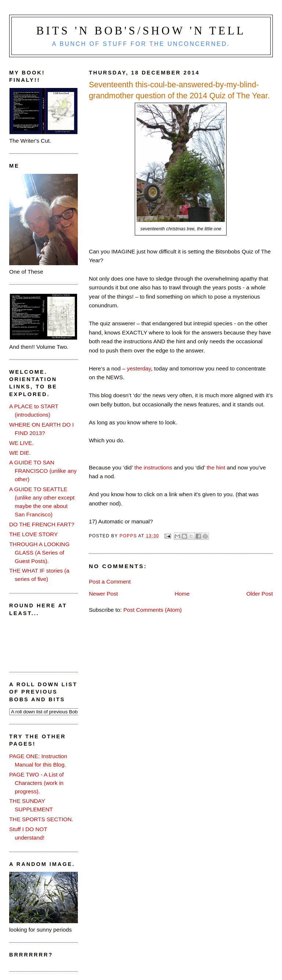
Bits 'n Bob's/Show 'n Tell (141, 31)
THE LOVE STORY (33, 534)
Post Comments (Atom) (153, 610)
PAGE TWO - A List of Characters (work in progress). (37, 783)
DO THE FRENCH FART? (42, 524)
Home (182, 594)
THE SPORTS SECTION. (41, 819)
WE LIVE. (21, 443)
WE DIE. (20, 453)
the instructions (153, 467)
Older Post (260, 594)
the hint (217, 467)
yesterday (139, 368)
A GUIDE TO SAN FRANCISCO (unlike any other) (43, 471)
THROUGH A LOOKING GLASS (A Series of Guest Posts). (39, 553)
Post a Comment (110, 582)
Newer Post (103, 594)
